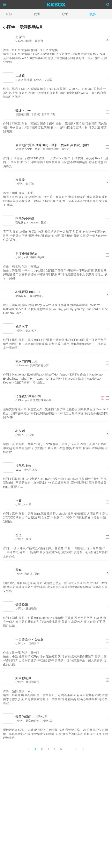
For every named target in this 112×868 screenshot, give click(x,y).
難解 (19, 570)
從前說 (20, 180)
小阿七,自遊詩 (24, 574)
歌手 (65, 14)
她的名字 (22, 327)
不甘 (19, 500)
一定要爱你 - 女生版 (30, 639)
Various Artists (24, 149)
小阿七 (19, 184)
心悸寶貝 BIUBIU (28, 292)
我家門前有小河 (27, 361)
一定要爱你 (33, 643)
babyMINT (22, 296)
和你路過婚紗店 (27, 253)
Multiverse (21, 365)
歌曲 (37, 14)
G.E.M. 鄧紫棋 (24, 41)
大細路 (20, 76)
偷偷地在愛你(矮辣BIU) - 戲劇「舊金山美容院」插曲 (52, 145)
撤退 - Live (23, 110)
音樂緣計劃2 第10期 (43, 114)
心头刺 (20, 431)
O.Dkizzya (21, 400)
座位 (19, 535)
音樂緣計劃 (22, 114)
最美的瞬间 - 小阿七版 (31, 717)
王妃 (44, 223)
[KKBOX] (56, 4)
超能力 (20, 37)
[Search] (108, 4)
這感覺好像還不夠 (28, 396)
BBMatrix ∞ (37, 296)
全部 (9, 14)
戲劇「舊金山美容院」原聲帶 (52, 149)
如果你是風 (23, 678)
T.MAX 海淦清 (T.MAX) (29, 80)
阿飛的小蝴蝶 (25, 218)
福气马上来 (23, 466)
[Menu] (5, 4)
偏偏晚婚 (22, 605)
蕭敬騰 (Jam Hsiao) (27, 223)
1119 (18, 470)
